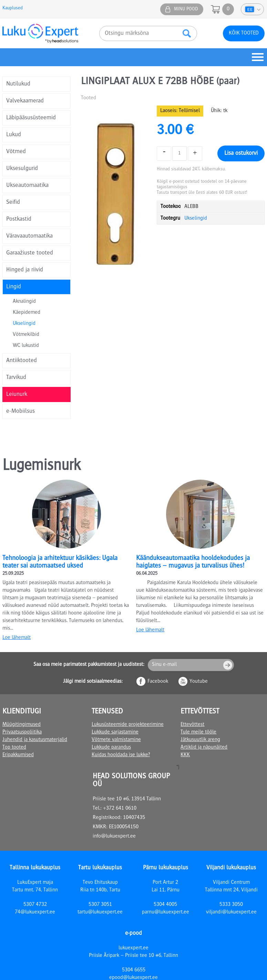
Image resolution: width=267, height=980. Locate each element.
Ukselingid (24, 324)
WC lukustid (26, 346)
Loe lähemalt (17, 638)
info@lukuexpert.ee (114, 837)
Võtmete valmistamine (116, 740)
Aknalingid (24, 302)
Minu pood (186, 9)
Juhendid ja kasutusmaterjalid (35, 740)
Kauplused (13, 8)
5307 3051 (100, 905)
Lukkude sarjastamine (115, 732)
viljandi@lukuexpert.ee (231, 912)
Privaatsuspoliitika (22, 732)
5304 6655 (134, 970)
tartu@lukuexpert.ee (100, 912)
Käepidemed (27, 313)
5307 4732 (35, 905)
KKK (185, 755)
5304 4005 (165, 905)
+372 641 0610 (120, 809)
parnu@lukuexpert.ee (166, 912)
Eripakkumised (18, 755)
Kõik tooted (244, 33)
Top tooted (14, 748)
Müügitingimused (22, 725)
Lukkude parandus (111, 748)
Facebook (158, 682)
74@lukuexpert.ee (35, 912)
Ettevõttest (192, 725)
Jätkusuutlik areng (200, 740)
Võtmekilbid (26, 335)
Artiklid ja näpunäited (204, 748)
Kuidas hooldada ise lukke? (121, 755)
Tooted (89, 98)
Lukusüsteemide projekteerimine (128, 725)
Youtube (199, 682)
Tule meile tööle (198, 732)
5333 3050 (231, 905)
